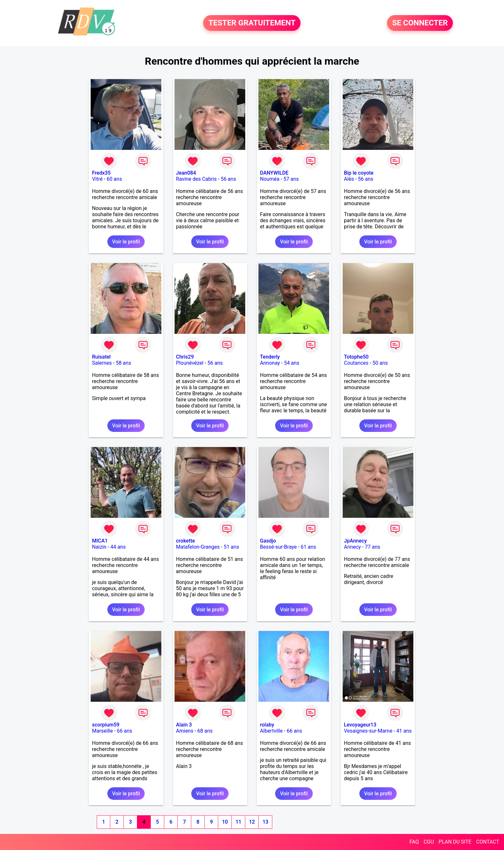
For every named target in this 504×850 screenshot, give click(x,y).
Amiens (185, 731)
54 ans (292, 363)
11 (239, 822)
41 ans (404, 731)
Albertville (271, 731)
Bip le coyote (359, 173)
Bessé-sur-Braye (278, 547)
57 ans (291, 179)
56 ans (229, 179)
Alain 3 (184, 725)
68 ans (205, 731)
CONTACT (488, 842)
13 (265, 822)
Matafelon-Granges (198, 547)
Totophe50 (356, 357)
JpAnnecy (355, 541)
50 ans (380, 363)
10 (225, 822)
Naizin (99, 547)
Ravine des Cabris (197, 179)
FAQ (414, 842)
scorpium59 (106, 725)
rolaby (267, 725)
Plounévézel (190, 363)
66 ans (125, 731)
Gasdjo (268, 541)
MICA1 (100, 541)
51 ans (231, 547)
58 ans (123, 363)
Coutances (356, 363)
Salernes (102, 363)
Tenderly (270, 357)
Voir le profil (126, 242)
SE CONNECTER (420, 23)
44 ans (118, 547)
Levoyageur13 (360, 725)
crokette (186, 541)
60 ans (114, 179)
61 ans (309, 547)
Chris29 (185, 357)
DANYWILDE (274, 173)
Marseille (102, 731)
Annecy (352, 547)
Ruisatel (101, 357)
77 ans (373, 547)
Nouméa (270, 179)
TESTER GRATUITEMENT (252, 23)
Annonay (270, 363)
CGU (429, 842)
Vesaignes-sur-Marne (368, 731)
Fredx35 (101, 173)
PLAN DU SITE (455, 842)
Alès (349, 179)
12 (252, 822)
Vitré (97, 179)
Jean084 (186, 173)
